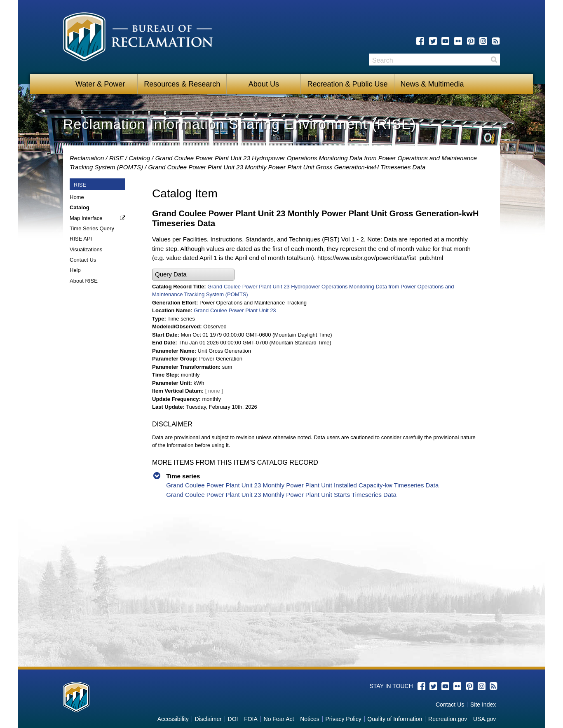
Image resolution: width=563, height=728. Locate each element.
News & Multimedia (432, 84)
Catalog (139, 158)
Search (494, 60)
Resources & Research (182, 84)
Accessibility (173, 719)
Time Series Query (92, 228)
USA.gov (484, 719)
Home (77, 197)
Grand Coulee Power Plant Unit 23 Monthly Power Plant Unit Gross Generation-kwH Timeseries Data (287, 167)
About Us (264, 84)
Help (75, 270)
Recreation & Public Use (347, 84)
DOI (233, 719)
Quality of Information (395, 719)
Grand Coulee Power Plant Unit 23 (235, 310)
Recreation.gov (448, 719)
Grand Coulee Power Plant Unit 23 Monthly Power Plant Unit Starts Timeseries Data (281, 495)
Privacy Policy (344, 719)
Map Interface (86, 218)
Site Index (483, 705)
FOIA (251, 719)
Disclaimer (208, 719)
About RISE (84, 281)
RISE (116, 158)
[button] (193, 275)
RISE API (81, 239)
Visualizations (86, 249)
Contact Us (83, 260)
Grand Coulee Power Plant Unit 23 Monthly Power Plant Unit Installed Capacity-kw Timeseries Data (302, 485)
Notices (310, 719)
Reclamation (87, 158)
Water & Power (100, 84)
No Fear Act (279, 719)
